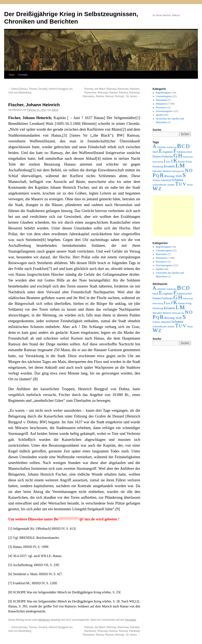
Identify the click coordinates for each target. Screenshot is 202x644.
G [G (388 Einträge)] (176, 156)
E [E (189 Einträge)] (160, 151)
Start (11, 75)
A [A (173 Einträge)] (154, 146)
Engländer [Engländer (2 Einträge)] (168, 152)
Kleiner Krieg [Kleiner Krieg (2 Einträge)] (185, 162)
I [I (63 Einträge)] (165, 161)
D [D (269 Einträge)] (188, 146)
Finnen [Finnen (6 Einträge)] (157, 156)
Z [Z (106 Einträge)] (160, 189)
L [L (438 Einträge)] (177, 166)
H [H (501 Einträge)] (180, 156)
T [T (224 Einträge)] (177, 184)
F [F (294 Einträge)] (175, 151)
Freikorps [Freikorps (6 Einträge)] (167, 156)
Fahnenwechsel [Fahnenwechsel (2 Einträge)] (185, 152)
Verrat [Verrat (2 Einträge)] (190, 185)
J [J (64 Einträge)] (172, 161)
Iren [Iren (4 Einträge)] (168, 162)
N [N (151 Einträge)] (187, 170)
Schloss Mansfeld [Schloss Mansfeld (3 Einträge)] (162, 180)
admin (55, 110)
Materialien (161, 100)
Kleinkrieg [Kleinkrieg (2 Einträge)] (158, 167)
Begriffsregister (164, 93)
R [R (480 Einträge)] (162, 175)
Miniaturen (44, 620)
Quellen (160, 115)
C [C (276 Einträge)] (183, 146)
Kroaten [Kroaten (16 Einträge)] (169, 166)
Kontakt (23, 75)
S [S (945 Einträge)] (184, 175)
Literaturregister (164, 96)
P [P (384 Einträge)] (154, 175)
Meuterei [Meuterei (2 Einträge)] (167, 171)
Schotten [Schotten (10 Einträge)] (177, 180)
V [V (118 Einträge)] (184, 184)
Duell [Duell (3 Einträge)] (155, 152)
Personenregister (164, 111)
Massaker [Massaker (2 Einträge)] (157, 171)
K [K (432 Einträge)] (175, 161)
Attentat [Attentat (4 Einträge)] (161, 147)
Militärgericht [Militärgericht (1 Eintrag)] (178, 171)
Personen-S (161, 107)
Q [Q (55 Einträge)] (158, 176)
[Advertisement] (173, 216)
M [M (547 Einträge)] (182, 165)
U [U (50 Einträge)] (180, 184)
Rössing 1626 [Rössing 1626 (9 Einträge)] (173, 176)
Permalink (130, 620)
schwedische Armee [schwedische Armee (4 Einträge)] (164, 185)
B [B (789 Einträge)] (179, 146)
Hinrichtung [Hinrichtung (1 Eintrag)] (158, 162)
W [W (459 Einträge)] (155, 188)
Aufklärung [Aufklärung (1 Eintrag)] (171, 147)
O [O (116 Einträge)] (191, 170)
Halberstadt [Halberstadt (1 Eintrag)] (188, 157)
